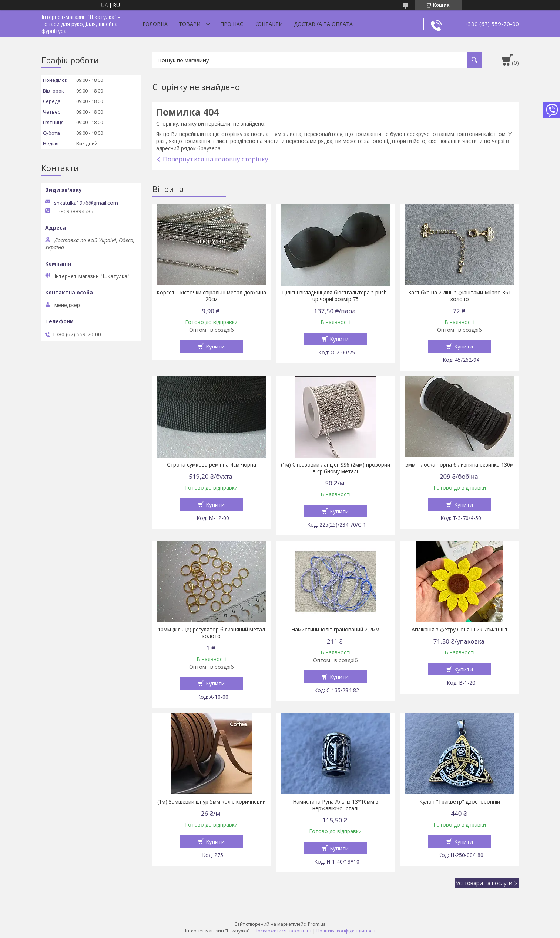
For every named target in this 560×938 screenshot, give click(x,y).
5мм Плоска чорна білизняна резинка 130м (460, 465)
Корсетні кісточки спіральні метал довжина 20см (211, 296)
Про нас (232, 24)
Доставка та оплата (323, 24)
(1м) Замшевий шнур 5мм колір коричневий (212, 802)
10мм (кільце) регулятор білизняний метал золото (211, 633)
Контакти (269, 24)
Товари (190, 24)
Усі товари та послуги (484, 883)
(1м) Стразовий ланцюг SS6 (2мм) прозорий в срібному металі (336, 468)
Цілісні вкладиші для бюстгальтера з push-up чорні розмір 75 (335, 296)
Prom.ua (317, 924)
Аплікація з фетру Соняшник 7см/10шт (460, 630)
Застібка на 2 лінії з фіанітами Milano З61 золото (460, 296)
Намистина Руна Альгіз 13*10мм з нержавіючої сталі (336, 805)
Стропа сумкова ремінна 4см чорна (212, 465)
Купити (215, 346)
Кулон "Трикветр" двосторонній (460, 802)
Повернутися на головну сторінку (216, 159)
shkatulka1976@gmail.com (86, 203)
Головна (155, 24)
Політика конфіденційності (346, 931)
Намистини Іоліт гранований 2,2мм (335, 630)
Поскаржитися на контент (283, 931)
